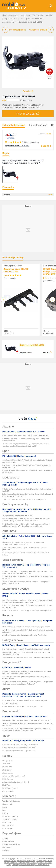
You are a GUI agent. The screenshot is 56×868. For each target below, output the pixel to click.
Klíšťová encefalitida (10, 703)
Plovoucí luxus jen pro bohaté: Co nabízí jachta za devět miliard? (26, 649)
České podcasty (8, 841)
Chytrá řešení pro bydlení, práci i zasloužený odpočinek (23, 706)
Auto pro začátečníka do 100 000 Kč (16, 782)
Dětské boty (7, 822)
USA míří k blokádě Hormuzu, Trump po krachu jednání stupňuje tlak (27, 611)
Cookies (15, 865)
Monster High (7, 804)
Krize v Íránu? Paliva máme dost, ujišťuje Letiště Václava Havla (25, 436)
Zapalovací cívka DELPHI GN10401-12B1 (16, 270)
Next (53, 300)
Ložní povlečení (8, 825)
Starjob (5, 838)
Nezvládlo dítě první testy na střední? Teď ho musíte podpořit (25, 700)
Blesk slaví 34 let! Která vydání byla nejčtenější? (20, 745)
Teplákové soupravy (10, 819)
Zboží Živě (6, 764)
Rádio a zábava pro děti (11, 844)
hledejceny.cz (7, 761)
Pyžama (5, 813)
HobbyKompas (8, 779)
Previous (4, 300)
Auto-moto (25, 15)
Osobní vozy (7, 767)
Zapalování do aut (35, 19)
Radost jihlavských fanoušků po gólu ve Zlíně (19, 751)
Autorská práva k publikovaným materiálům (19, 861)
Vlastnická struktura (42, 865)
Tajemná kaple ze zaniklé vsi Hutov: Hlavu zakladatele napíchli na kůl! (28, 657)
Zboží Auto (6, 785)
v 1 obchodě (9, 333)
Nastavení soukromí (26, 865)
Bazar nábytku (8, 828)
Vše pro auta (38, 15)
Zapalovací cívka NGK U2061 (19, 97)
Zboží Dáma (7, 770)
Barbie (5, 807)
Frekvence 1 (7, 847)
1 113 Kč (45, 146)
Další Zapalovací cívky (13, 266)
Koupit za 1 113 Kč (28, 114)
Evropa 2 (6, 851)
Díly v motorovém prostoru (15, 19)
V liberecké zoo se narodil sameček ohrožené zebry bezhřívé (25, 499)
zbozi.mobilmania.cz (10, 15)
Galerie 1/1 (28, 91)
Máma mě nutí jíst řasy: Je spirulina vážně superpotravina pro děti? (27, 720)
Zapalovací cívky (9, 22)
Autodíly (49, 15)
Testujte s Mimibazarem (11, 801)
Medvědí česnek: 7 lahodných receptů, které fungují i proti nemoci (26, 627)
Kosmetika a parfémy (10, 816)
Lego (4, 810)
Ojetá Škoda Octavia (10, 788)
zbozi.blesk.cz (7, 773)
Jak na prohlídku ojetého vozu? (14, 776)
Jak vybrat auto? (8, 791)
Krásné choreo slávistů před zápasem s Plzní (19, 748)
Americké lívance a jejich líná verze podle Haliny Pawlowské (24, 635)
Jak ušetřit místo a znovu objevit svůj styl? (18, 516)
